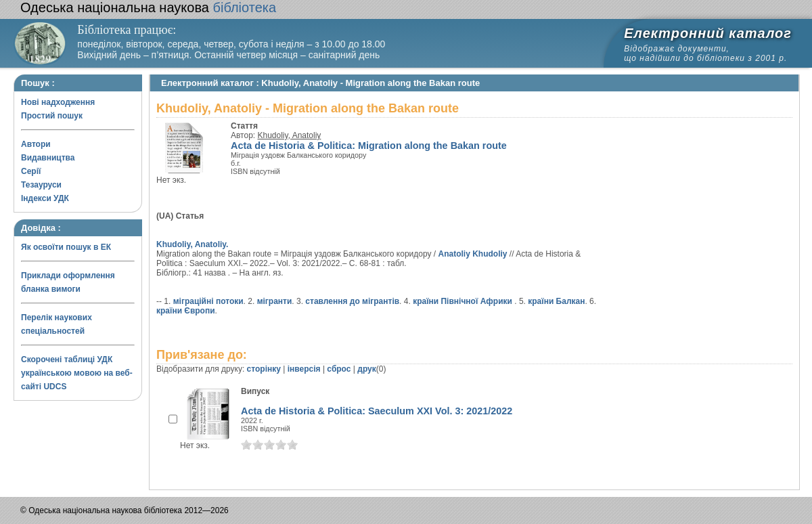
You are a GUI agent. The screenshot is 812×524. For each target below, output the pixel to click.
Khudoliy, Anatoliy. (192, 244)
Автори (36, 144)
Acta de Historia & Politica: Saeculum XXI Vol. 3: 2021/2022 (377, 411)
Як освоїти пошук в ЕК (66, 247)
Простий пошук (52, 116)
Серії (31, 171)
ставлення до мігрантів (352, 301)
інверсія (304, 369)
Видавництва (48, 158)
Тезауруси (41, 185)
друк (366, 369)
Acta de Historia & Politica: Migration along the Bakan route (369, 146)
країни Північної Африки (464, 301)
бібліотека (148, 7)
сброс (339, 369)
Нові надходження (58, 102)
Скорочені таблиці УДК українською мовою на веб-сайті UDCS (77, 373)
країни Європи (186, 311)
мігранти (275, 301)
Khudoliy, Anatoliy (290, 135)
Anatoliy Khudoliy (473, 254)
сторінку (264, 369)
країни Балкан (556, 301)
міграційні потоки (208, 301)
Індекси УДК (45, 198)
